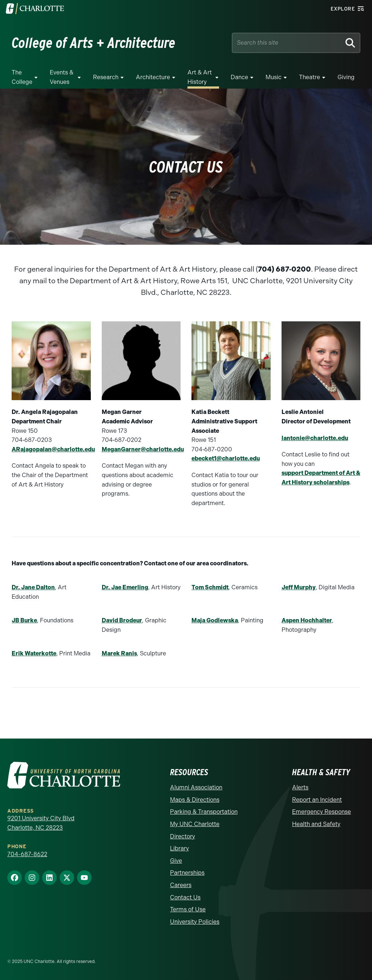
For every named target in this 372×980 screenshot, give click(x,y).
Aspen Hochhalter (307, 620)
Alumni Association (196, 787)
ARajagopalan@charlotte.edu (53, 449)
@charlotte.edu (238, 458)
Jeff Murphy (299, 587)
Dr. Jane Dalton (33, 587)
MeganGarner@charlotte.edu (143, 449)
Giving (346, 77)
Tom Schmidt (210, 587)
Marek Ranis (119, 653)
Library (179, 848)
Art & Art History (200, 77)
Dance (239, 77)
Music (274, 77)
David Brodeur (122, 620)
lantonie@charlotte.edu (315, 438)
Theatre (310, 77)
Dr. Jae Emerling (125, 587)
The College (22, 77)
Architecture (153, 77)
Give (176, 861)
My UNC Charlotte (195, 824)
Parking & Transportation (204, 812)
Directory (183, 836)
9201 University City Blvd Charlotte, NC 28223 (41, 823)
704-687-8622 (27, 854)
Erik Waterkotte (34, 653)
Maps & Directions (195, 800)
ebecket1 (204, 458)
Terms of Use (188, 909)
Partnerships (187, 873)
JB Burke (24, 620)
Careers (181, 885)
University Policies (195, 922)
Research (106, 77)
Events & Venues (62, 77)
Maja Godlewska (215, 620)
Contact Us (185, 897)
